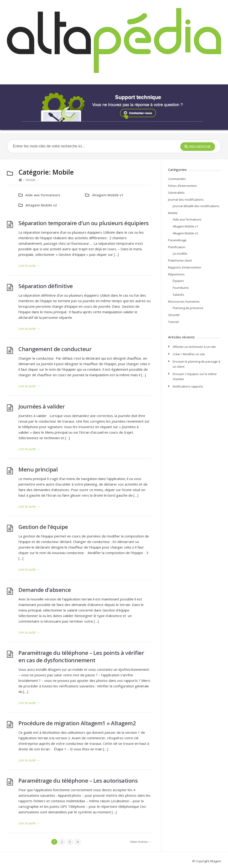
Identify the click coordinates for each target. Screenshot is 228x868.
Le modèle (180, 254)
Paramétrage (177, 240)
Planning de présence (188, 308)
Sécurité (174, 315)
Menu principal (38, 469)
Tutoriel (173, 322)
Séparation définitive (46, 286)
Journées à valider (41, 406)
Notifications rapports (188, 386)
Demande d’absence (45, 590)
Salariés (178, 295)
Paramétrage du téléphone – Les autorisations (78, 780)
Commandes (177, 179)
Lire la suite (29, 265)
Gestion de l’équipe (43, 527)
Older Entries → (141, 842)
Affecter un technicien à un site (194, 347)
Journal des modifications (186, 200)
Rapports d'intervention (185, 267)
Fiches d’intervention (182, 186)
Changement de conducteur (55, 349)
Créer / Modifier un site (189, 354)
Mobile (31, 180)
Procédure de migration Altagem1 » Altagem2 (77, 723)
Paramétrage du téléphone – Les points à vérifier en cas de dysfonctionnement (81, 656)
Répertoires (176, 274)
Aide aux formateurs (43, 195)
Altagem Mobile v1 (108, 195)
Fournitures (181, 288)
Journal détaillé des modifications (196, 206)
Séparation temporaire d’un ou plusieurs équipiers (84, 223)
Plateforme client (180, 260)
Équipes (178, 281)
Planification (177, 247)
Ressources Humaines (184, 301)
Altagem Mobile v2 (41, 205)
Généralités (176, 193)
